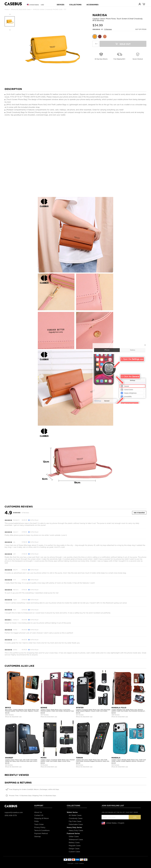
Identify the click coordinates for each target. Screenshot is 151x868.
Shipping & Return (42, 818)
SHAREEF (9, 758)
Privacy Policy (40, 827)
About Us (38, 812)
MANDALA (116, 758)
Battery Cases (74, 843)
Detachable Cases (76, 824)
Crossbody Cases (76, 818)
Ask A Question (139, 513)
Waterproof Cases (76, 840)
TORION (79, 758)
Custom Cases (74, 852)
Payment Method (41, 833)
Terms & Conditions (42, 830)
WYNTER (80, 708)
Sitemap (37, 837)
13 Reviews (108, 29)
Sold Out (123, 44)
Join (135, 817)
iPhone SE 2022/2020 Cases (21, 9)
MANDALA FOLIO (119, 708)
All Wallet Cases (75, 815)
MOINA (44, 758)
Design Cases (74, 849)
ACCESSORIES (92, 5)
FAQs (36, 821)
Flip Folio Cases (75, 821)
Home (7, 9)
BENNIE (44, 708)
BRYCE (8, 708)
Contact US (39, 815)
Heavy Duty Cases (76, 830)
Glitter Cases (74, 837)
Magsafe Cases (75, 846)
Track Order (39, 824)
